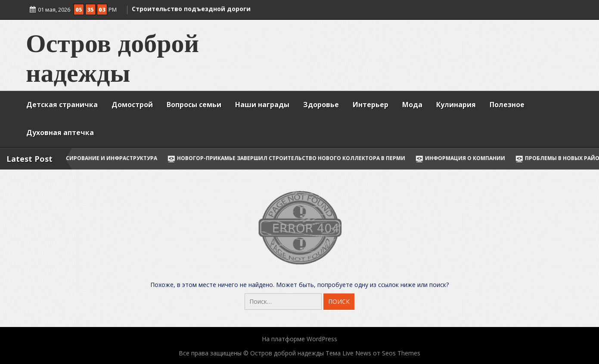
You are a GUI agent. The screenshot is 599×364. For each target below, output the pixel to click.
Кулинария (456, 105)
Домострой (132, 105)
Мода (412, 105)
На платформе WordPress (299, 339)
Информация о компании (468, 158)
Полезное (507, 105)
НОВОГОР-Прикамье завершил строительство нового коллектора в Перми (294, 158)
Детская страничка (62, 105)
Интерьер (371, 105)
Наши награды (262, 105)
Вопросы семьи (194, 105)
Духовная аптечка (60, 133)
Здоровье (321, 105)
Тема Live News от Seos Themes (373, 353)
